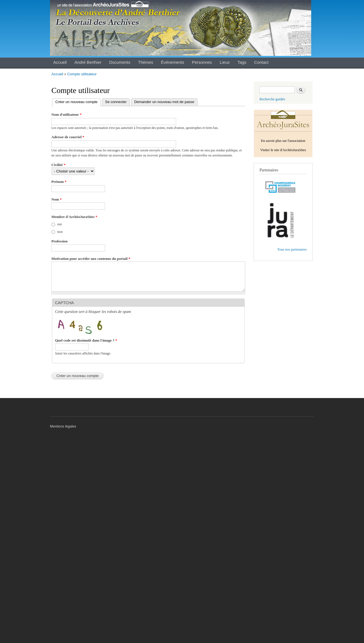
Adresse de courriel (68, 137)
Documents (120, 62)
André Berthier (88, 62)
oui (60, 224)
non (60, 232)
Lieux (225, 62)
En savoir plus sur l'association (283, 141)
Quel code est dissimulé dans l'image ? (86, 340)
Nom (56, 199)
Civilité (58, 165)
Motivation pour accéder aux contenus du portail (91, 259)
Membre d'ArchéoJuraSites (74, 217)
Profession (60, 241)
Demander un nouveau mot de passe (164, 102)
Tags (242, 62)
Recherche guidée (272, 99)
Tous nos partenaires (292, 249)
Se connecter (116, 102)
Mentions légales (63, 426)
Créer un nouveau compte (78, 102)
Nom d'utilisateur (66, 114)
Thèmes (146, 62)
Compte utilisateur (82, 74)
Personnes (202, 62)
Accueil (60, 62)
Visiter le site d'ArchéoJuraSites (283, 150)
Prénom (59, 182)
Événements (173, 62)
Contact (261, 62)
